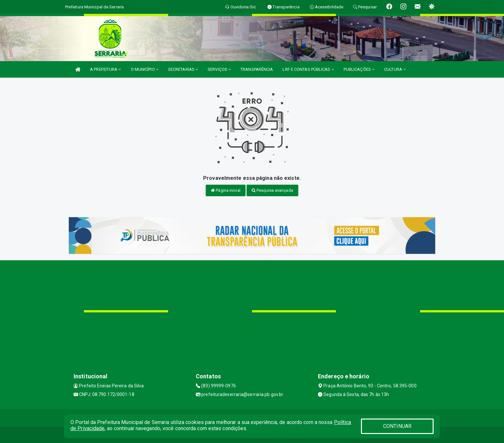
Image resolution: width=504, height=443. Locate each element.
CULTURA (395, 69)
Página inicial (226, 190)
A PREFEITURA (105, 69)
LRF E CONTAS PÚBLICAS (308, 69)
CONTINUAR (397, 426)
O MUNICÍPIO (145, 69)
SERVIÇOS (219, 69)
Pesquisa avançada (272, 190)
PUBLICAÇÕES (359, 69)
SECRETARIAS (183, 69)
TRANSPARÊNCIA (257, 69)
